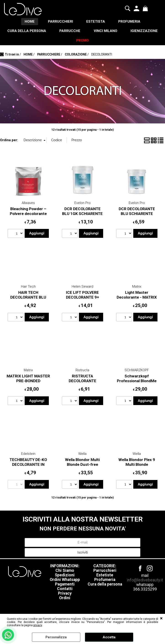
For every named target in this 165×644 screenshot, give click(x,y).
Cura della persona (105, 585)
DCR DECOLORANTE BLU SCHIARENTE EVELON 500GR (137, 214)
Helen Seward (82, 287)
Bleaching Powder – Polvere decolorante (28, 212)
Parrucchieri (105, 571)
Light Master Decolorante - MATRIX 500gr (137, 298)
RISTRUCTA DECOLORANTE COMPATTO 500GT (82, 382)
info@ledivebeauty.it (145, 581)
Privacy (65, 594)
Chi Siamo (65, 571)
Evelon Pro (82, 204)
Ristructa (82, 371)
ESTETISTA (96, 22)
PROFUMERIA (130, 22)
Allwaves (28, 204)
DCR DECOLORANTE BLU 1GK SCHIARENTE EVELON (82, 214)
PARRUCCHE (90, 31)
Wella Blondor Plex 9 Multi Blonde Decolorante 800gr (137, 465)
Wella (82, 455)
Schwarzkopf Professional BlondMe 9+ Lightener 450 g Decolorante (137, 384)
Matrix (137, 287)
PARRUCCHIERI (60, 22)
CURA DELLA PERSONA (47, 31)
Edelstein (28, 455)
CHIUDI (161, 618)
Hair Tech (28, 287)
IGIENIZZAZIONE (69, 41)
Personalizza (56, 637)
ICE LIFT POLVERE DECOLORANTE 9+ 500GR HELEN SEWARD (82, 298)
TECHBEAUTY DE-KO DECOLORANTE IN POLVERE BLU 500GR (28, 465)
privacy (38, 625)
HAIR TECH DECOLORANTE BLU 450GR (28, 298)
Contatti (65, 590)
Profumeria (105, 580)
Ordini (65, 599)
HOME (29, 22)
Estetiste (105, 576)
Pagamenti (65, 585)
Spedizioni (65, 576)
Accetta (109, 637)
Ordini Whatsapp (65, 580)
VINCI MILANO (126, 31)
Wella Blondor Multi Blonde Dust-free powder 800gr (82, 465)
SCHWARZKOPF (137, 371)
